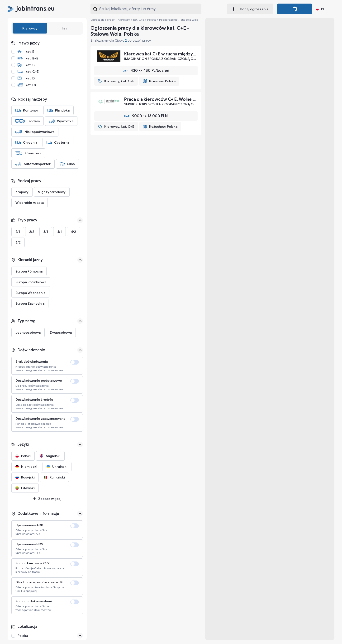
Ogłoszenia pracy (102, 20)
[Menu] (331, 9)
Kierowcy (30, 28)
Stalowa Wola (190, 20)
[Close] (80, 636)
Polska (152, 20)
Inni (65, 28)
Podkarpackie (168, 20)
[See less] (80, 220)
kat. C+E (139, 20)
